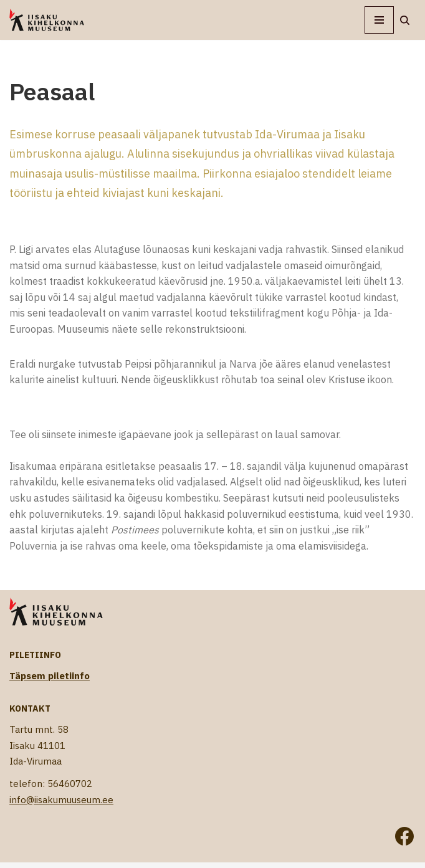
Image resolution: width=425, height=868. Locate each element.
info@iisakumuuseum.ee (61, 800)
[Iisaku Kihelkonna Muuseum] (47, 20)
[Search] (405, 20)
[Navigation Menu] (379, 20)
